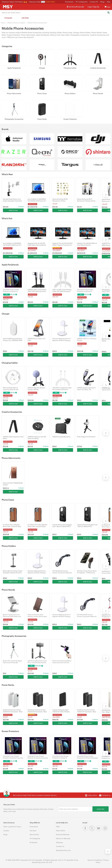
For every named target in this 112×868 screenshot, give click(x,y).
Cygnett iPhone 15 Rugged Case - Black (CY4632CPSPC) (87, 525)
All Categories (35, 838)
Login (90, 7)
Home (3, 23)
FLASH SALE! (50, 2)
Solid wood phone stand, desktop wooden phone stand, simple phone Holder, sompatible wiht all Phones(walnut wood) (37, 616)
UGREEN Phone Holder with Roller (36, 339)
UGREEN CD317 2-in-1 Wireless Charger (87, 339)
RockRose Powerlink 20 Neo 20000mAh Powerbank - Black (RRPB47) (37, 711)
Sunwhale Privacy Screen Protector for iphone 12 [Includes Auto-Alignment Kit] (62, 757)
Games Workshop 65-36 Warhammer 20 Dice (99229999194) (60, 200)
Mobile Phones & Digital (16, 23)
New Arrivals (34, 834)
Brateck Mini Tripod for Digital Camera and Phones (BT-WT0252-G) (12, 662)
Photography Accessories (14, 119)
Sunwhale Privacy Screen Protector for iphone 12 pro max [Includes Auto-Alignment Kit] (38, 757)
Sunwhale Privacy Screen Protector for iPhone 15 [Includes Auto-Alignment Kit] (87, 757)
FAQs (58, 827)
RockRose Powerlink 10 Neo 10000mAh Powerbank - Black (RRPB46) (87, 711)
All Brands (33, 842)
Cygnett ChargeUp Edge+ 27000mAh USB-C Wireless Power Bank (61, 711)
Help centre (93, 795)
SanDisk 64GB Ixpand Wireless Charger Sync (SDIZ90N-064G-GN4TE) (13, 340)
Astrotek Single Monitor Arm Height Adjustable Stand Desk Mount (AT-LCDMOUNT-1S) (12, 200)
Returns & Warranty (63, 838)
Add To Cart (13, 210)
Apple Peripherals (14, 68)
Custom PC (94, 2)
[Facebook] (86, 831)
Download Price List (63, 850)
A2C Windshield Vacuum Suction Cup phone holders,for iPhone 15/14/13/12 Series (62, 572)
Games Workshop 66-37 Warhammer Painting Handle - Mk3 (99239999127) (87, 200)
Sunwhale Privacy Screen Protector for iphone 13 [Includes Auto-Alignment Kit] (86, 290)
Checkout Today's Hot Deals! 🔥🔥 (15, 2)
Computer (8, 18)
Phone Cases (42, 93)
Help (109, 2)
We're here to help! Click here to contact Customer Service (35, 795)
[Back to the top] (108, 851)
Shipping (59, 842)
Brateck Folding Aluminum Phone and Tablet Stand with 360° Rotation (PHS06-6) (12, 616)
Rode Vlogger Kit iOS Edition (86, 437)
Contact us (106, 795)
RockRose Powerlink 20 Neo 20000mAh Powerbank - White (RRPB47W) (13, 711)
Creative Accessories (98, 68)
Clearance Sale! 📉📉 (37, 2)
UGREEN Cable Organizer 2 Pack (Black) (13, 438)
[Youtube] (99, 831)
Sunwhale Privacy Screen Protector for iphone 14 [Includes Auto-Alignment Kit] (12, 290)
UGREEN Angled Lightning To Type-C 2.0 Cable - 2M (86, 389)
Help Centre (60, 831)
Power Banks (42, 119)
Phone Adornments (14, 93)
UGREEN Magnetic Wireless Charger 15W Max (36, 389)
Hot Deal (33, 831)
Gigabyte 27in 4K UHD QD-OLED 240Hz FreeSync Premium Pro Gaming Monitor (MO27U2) (62, 244)
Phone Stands (98, 93)
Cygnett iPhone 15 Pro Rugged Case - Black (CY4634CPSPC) (62, 525)
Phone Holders (70, 93)
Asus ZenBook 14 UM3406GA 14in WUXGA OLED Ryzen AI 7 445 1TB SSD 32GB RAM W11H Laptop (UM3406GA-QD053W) (37, 200)
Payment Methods (63, 834)
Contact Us (60, 846)
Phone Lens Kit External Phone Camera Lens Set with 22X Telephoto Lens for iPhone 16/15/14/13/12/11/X (62, 662)
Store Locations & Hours (12, 827)
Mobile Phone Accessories (37, 23)
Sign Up (96, 7)
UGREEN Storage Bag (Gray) (61, 437)
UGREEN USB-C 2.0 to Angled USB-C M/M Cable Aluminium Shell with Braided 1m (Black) (37, 290)
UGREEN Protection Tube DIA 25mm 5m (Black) (37, 438)
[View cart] (105, 7)
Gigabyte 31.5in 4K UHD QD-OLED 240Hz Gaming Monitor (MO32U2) (37, 244)
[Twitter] (92, 831)
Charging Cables (70, 68)
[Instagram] (106, 831)
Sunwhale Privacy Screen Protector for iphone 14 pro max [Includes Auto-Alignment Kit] (13, 757)
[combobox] (56, 12)
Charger (42, 68)
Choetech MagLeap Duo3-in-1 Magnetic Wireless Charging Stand (62, 340)
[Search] (108, 13)
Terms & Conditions (95, 860)
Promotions (69, 2)
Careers (6, 831)
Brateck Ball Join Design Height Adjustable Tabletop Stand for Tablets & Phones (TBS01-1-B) (13, 572)
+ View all (98, 165)
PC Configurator (82, 2)
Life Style (25, 18)
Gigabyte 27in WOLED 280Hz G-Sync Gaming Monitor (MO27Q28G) (87, 244)
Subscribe (101, 809)
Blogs (102, 2)
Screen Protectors (70, 119)
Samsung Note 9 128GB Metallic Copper (13, 484)
